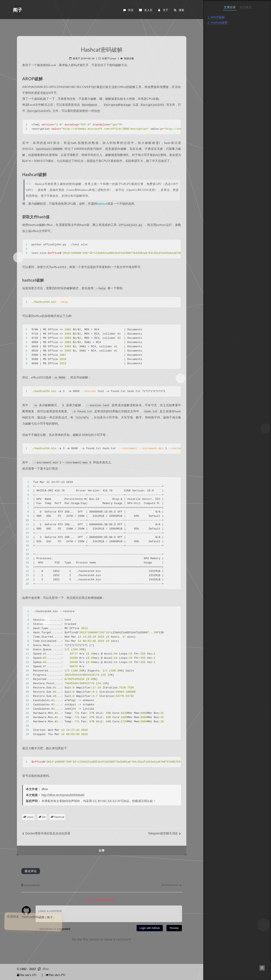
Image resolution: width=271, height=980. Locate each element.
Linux (28, 817)
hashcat (102, 204)
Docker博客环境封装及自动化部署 (46, 833)
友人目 (145, 10)
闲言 (128, 10)
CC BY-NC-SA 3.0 (105, 801)
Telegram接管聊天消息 (164, 833)
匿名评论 (31, 871)
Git (42, 817)
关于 (163, 10)
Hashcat (57, 817)
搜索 (179, 10)
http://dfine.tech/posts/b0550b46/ (63, 795)
